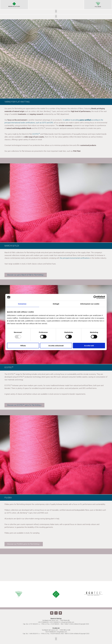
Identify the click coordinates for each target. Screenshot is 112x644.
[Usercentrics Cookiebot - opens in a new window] (95, 297)
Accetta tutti (89, 346)
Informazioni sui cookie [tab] (90, 304)
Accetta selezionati (56, 346)
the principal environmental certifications (75, 258)
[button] (56, 11)
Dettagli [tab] (56, 304)
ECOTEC (36, 134)
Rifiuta (23, 346)
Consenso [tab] (22, 304)
